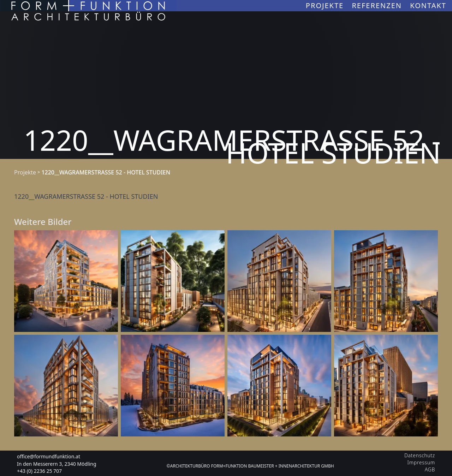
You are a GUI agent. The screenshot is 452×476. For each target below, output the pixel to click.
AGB (430, 469)
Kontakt (428, 5)
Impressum (421, 462)
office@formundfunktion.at (49, 456)
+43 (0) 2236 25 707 (39, 471)
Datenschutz (420, 455)
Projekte (326, 5)
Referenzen (378, 5)
